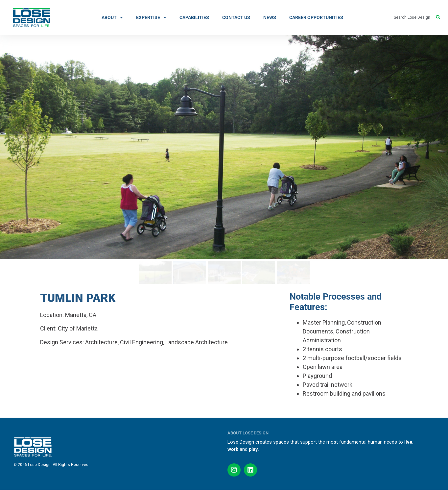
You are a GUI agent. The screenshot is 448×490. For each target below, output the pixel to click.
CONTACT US (236, 17)
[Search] (439, 17)
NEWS (270, 17)
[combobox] (414, 17)
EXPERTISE (151, 17)
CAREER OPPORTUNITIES (316, 17)
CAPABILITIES (194, 17)
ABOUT (112, 17)
